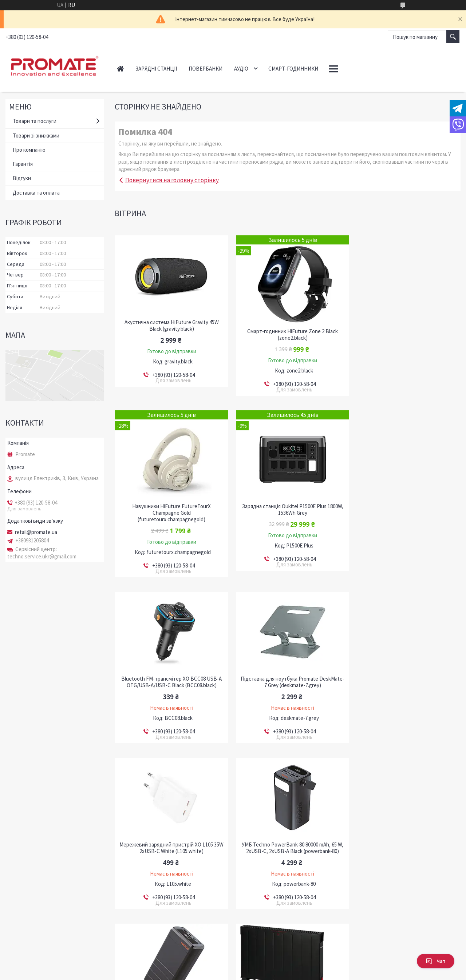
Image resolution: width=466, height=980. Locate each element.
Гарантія (23, 164)
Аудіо (241, 69)
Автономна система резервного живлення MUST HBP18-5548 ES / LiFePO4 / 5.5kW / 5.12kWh (287, 851)
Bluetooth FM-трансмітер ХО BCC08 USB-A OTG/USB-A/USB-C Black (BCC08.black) (288, 507)
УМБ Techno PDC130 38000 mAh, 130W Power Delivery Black (405, 682)
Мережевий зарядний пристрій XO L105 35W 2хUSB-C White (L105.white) (170, 682)
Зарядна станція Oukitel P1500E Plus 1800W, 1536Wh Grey (170, 516)
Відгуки (22, 178)
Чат (436, 961)
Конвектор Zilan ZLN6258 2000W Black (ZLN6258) (170, 848)
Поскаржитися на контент (215, 973)
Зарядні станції (156, 69)
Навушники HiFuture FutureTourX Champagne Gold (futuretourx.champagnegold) (405, 338)
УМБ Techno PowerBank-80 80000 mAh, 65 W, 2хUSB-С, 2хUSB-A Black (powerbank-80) (287, 682)
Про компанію (29, 150)
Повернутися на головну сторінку (172, 180)
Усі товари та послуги (429, 926)
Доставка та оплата (36, 193)
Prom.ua (265, 966)
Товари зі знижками (36, 136)
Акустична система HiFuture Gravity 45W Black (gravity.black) (170, 326)
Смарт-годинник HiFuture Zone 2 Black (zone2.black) (287, 335)
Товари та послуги (35, 121)
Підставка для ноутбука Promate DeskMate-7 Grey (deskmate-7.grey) (405, 507)
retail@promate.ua (36, 532)
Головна (120, 69)
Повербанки (206, 69)
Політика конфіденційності (269, 973)
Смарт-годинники (293, 69)
